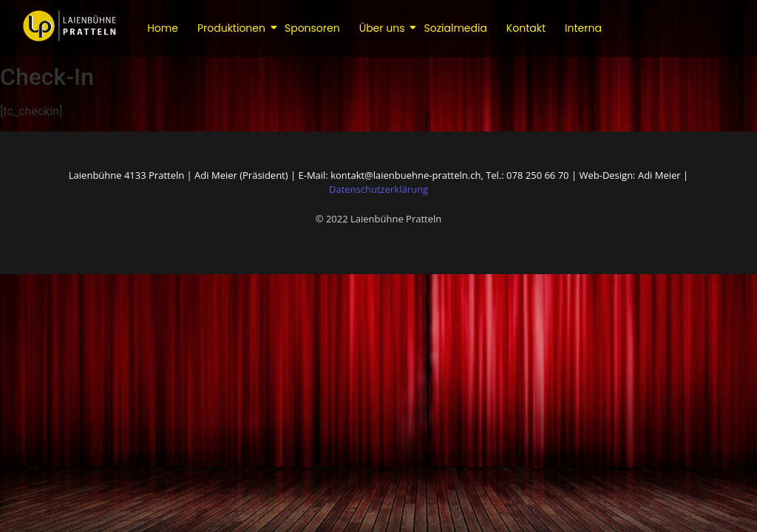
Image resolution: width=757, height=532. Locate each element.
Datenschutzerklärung (378, 189)
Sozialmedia (455, 28)
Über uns (383, 28)
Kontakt (526, 28)
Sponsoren (312, 28)
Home (163, 28)
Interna (583, 28)
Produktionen (232, 28)
